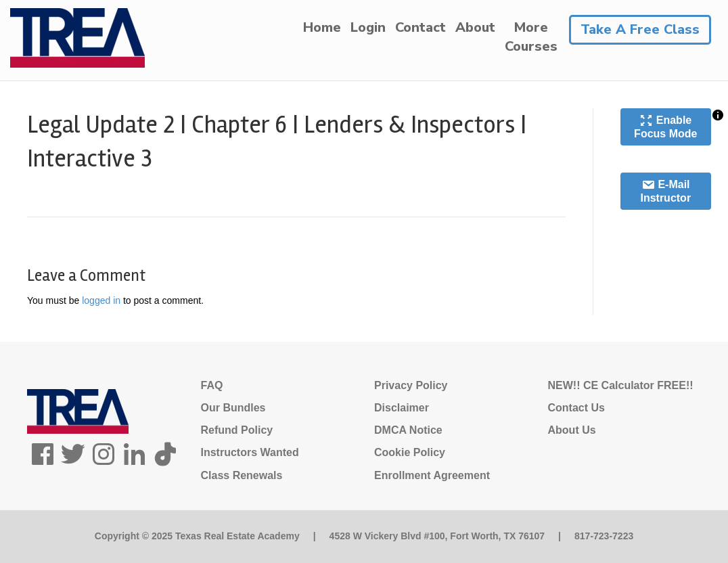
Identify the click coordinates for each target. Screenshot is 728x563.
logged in (101, 300)
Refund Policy (237, 430)
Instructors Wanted (250, 452)
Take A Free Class (640, 29)
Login (368, 27)
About (475, 27)
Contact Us (576, 408)
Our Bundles (233, 408)
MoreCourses (531, 37)
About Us (572, 430)
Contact (420, 27)
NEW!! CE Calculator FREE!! (621, 385)
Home (322, 27)
